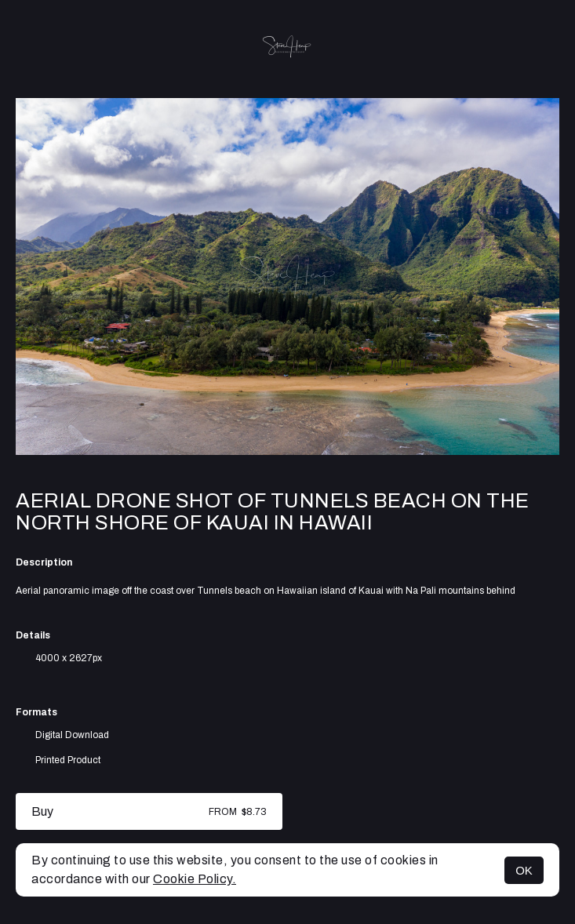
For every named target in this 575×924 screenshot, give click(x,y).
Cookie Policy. (195, 879)
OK (524, 870)
